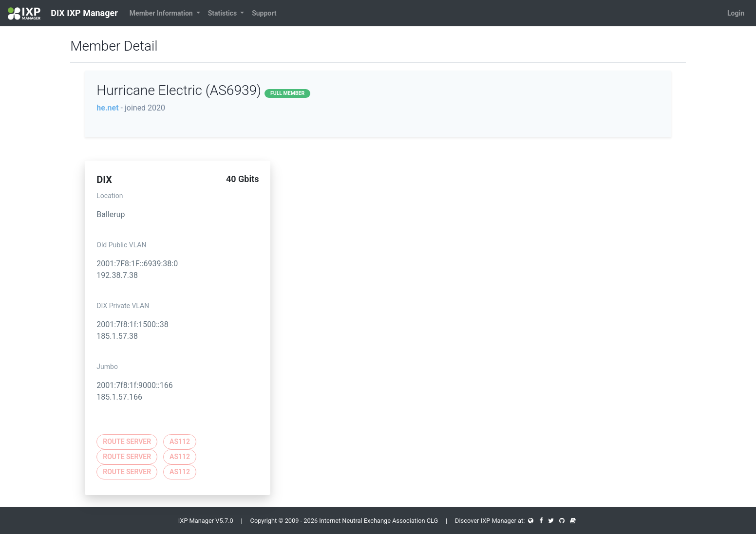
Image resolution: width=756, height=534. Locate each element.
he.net (107, 108)
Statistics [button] (223, 13)
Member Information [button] (162, 13)
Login (736, 13)
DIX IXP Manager (63, 14)
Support (264, 13)
